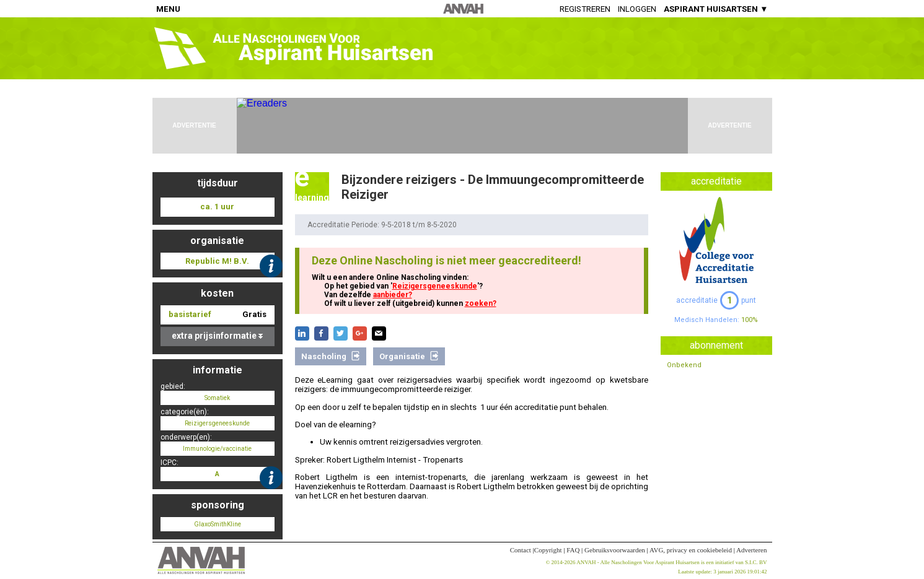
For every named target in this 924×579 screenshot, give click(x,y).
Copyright (548, 550)
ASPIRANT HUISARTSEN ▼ (716, 9)
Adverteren (751, 550)
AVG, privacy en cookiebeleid (691, 550)
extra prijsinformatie (217, 336)
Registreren (585, 9)
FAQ (573, 550)
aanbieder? (393, 295)
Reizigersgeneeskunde (435, 286)
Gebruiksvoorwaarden (615, 550)
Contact (521, 550)
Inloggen (637, 9)
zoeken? (481, 303)
